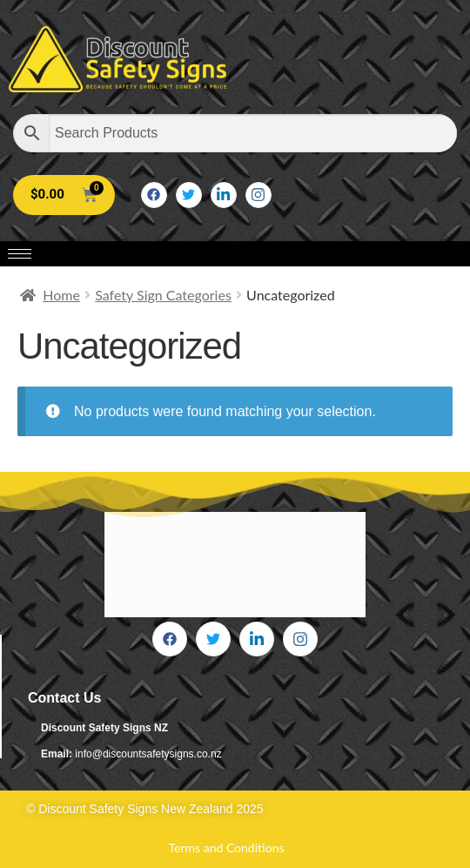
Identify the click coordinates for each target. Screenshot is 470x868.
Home (61, 295)
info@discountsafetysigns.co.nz (148, 754)
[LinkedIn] (224, 195)
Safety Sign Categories (163, 295)
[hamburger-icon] (20, 254)
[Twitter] (189, 195)
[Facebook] (154, 195)
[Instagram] (258, 195)
